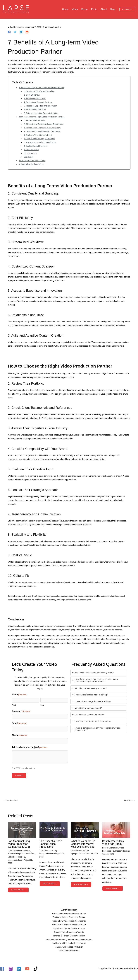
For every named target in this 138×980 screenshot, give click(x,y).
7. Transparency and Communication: (40, 143)
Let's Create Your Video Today (33, 161)
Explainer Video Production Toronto (69, 928)
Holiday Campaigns (110, 848)
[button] (127, 10)
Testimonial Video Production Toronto (69, 917)
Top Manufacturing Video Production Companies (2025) (19, 844)
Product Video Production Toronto (69, 932)
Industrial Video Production (19, 850)
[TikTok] (36, 969)
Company (21, 711)
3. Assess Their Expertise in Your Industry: (43, 128)
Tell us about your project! (30, 747)
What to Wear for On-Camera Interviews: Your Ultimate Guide (84, 844)
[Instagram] (11, 969)
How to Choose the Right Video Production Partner (42, 117)
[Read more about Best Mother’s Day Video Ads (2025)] (116, 830)
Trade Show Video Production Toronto (69, 921)
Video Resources (15, 28)
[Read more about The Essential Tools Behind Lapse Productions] (54, 830)
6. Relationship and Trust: (35, 110)
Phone (20, 735)
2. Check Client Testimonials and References (44, 124)
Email (19, 723)
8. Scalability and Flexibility (36, 146)
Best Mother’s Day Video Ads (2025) (113, 842)
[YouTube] (27, 969)
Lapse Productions (74, 68)
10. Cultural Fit (30, 154)
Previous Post (11, 801)
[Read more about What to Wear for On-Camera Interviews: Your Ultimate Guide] (85, 830)
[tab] (98, 673)
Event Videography (69, 909)
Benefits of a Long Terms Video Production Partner (42, 88)
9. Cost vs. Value (31, 150)
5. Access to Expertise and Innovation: (41, 106)
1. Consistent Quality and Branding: (40, 92)
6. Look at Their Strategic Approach (40, 139)
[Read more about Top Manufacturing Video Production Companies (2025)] (22, 830)
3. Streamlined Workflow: (35, 99)
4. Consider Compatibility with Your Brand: (43, 132)
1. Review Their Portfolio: (35, 121)
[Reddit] (27, 32)
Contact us (20, 685)
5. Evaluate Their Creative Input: (38, 135)
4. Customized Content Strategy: (38, 103)
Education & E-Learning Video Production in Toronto (69, 939)
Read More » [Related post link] (19, 889)
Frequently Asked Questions (32, 165)
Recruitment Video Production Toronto (69, 913)
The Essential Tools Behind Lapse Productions (51, 844)
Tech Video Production (69, 951)
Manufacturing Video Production (21, 853)
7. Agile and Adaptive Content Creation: (41, 113)
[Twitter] (15, 32)
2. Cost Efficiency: (32, 95)
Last (42, 705)
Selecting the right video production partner (27, 374)
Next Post (129, 801)
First (14, 705)
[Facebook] (9, 32)
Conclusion (29, 157)
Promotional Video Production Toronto (69, 924)
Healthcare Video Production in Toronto (69, 943)
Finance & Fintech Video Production (69, 936)
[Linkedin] (21, 32)
